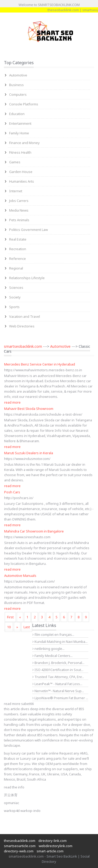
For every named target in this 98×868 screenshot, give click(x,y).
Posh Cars (12, 492)
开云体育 (11, 795)
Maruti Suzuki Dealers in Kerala (29, 453)
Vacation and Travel (25, 316)
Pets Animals (19, 220)
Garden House (21, 172)
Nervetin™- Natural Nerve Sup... (58, 691)
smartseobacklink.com (23, 346)
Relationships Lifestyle (27, 278)
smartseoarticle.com (20, 846)
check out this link (64, 730)
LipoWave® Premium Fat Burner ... (60, 698)
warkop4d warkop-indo (22, 811)
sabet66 (27, 704)
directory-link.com (53, 841)
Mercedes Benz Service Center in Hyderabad (40, 364)
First (10, 617)
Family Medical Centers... (53, 656)
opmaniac (11, 803)
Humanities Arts (22, 181)
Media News (19, 210)
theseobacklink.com (77, 10)
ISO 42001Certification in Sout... (58, 670)
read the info (14, 787)
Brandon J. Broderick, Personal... (58, 663)
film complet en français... (53, 634)
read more (12, 402)
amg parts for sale (60, 758)
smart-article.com (50, 851)
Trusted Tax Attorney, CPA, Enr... (58, 677)
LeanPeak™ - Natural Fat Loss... (57, 684)
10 (9, 627)
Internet (16, 191)
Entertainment (20, 123)
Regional (16, 268)
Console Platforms (24, 104)
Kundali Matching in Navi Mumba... (60, 642)
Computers (18, 94)
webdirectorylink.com (56, 846)
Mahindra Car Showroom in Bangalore (34, 531)
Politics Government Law (28, 230)
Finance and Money (24, 143)
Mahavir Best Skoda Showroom (29, 409)
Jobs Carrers (19, 201)
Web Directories (22, 326)
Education (17, 114)
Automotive (18, 75)
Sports (14, 307)
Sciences (16, 288)
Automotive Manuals (20, 576)
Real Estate (18, 239)
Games (15, 162)
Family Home (19, 133)
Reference (18, 259)
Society (15, 297)
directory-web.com (19, 851)
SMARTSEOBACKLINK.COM (59, 5)
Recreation (18, 249)
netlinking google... (48, 649)
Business (16, 85)
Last (27, 627)
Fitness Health (20, 152)
